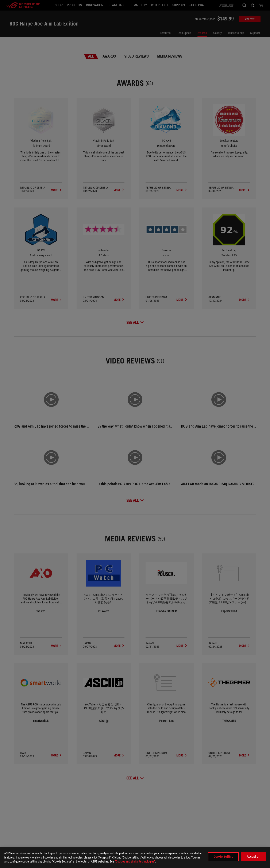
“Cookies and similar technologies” (135, 861)
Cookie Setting (223, 857)
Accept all (254, 857)
